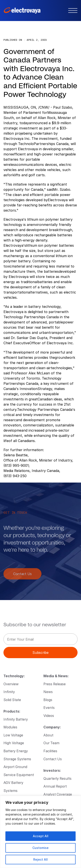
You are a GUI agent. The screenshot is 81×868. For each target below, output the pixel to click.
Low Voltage (13, 735)
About (48, 735)
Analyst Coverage (58, 794)
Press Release (55, 684)
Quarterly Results (57, 778)
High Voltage (14, 743)
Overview (11, 684)
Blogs (48, 700)
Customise (40, 848)
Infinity (9, 692)
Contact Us (22, 576)
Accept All (41, 836)
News (48, 692)
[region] (40, 832)
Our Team (51, 743)
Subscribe (40, 652)
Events (49, 707)
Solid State (12, 700)
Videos (49, 715)
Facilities (50, 751)
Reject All (40, 859)
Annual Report (55, 786)
